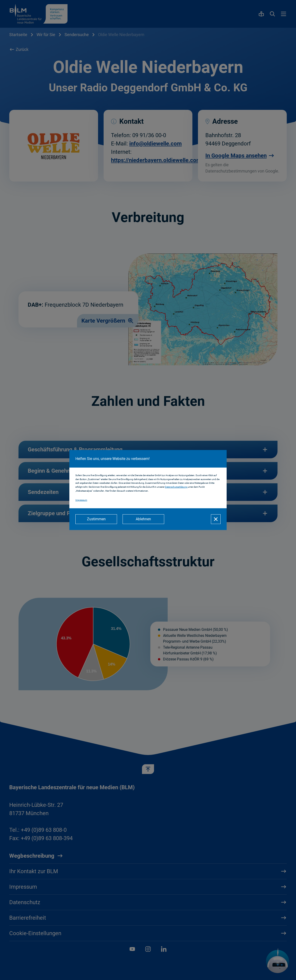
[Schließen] (216, 519)
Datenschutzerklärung (176, 487)
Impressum (81, 500)
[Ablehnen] (143, 519)
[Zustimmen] (96, 519)
